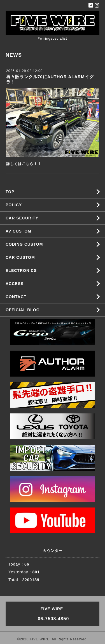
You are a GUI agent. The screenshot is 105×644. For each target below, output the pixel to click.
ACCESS (15, 284)
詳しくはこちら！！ (24, 164)
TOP (10, 192)
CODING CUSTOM (24, 244)
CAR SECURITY (22, 218)
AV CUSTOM (18, 231)
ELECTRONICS (21, 270)
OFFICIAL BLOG (23, 310)
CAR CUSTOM (20, 257)
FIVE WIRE (39, 639)
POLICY (14, 205)
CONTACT (16, 297)
